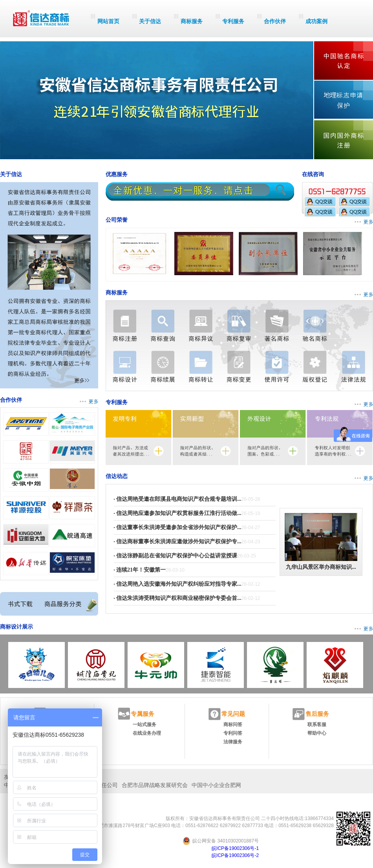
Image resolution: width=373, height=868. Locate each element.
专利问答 (233, 733)
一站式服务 (144, 725)
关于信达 (150, 21)
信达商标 (41, 18)
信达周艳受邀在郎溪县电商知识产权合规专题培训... (179, 499)
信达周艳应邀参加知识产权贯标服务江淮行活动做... (179, 513)
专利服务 (233, 21)
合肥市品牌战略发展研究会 (155, 785)
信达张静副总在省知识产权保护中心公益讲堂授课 (177, 556)
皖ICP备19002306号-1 (235, 848)
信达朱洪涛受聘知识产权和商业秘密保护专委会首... (179, 598)
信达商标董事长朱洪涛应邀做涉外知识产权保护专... (179, 542)
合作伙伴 (275, 21)
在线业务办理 (147, 733)
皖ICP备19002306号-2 (235, 855)
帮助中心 (317, 733)
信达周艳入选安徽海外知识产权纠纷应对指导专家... (179, 584)
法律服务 (233, 742)
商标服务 (192, 21)
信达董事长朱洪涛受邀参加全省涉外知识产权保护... (179, 527)
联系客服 (317, 725)
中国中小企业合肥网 (216, 785)
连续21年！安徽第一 (141, 570)
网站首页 (108, 21)
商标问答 (233, 725)
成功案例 (316, 21)
